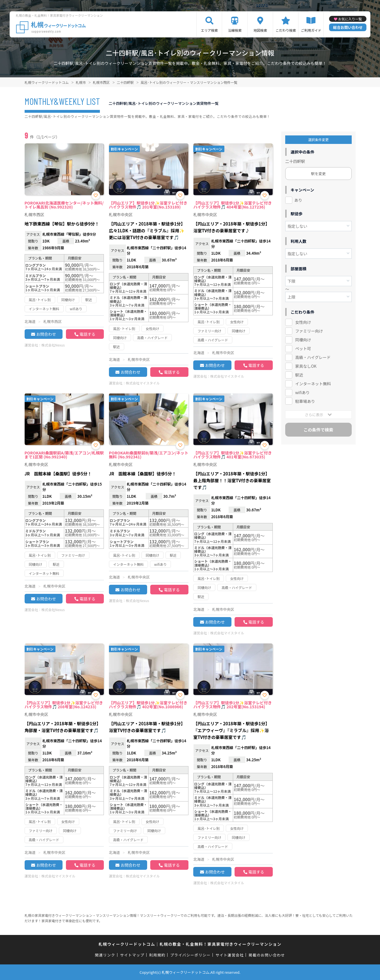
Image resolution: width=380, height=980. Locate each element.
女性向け (303, 322)
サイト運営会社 (229, 955)
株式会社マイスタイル (143, 383)
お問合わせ (46, 334)
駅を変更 (318, 174)
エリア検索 (209, 30)
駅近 (299, 375)
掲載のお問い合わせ (267, 955)
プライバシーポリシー (191, 955)
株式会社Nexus (53, 345)
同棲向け (303, 340)
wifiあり (302, 392)
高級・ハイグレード (313, 357)
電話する (87, 334)
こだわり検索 (286, 30)
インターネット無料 (313, 384)
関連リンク (105, 955)
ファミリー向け (309, 331)
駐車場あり (305, 401)
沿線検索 (235, 30)
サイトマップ (132, 955)
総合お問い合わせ (348, 27)
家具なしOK (306, 366)
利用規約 (157, 955)
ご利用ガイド (311, 30)
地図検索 (260, 30)
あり (298, 200)
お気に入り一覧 (350, 19)
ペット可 (303, 348)
